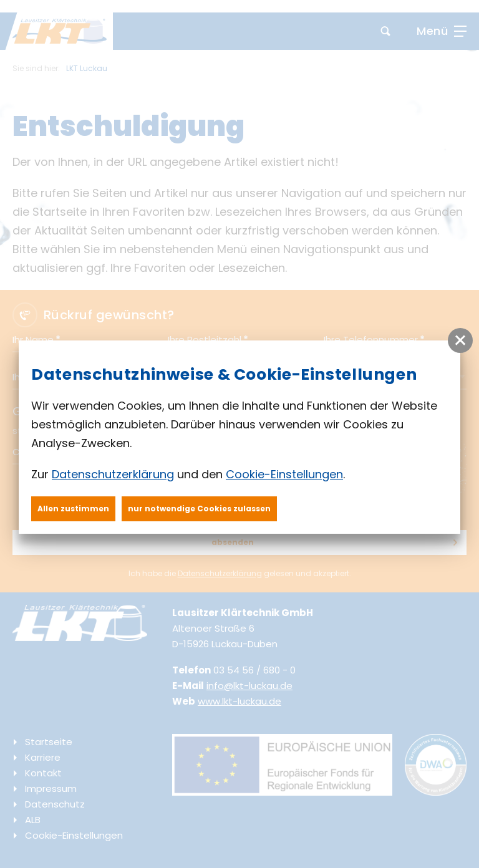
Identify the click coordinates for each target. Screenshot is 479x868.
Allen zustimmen (73, 509)
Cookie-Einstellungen (284, 474)
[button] (460, 340)
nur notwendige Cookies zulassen (199, 509)
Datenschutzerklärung (113, 474)
